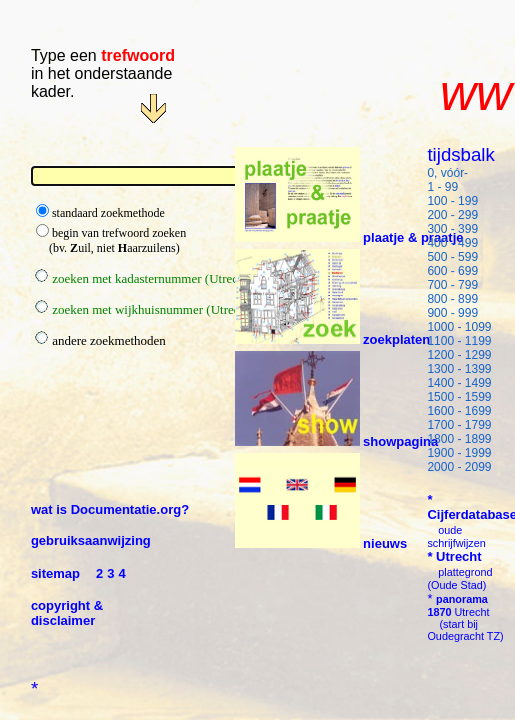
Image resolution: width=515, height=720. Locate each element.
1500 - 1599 (459, 397)
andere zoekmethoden (98, 340)
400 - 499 (452, 243)
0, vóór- (447, 173)
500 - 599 (452, 257)
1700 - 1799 (459, 425)
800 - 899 (452, 299)
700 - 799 (452, 285)
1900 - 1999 (459, 453)
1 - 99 (442, 187)
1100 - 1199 (459, 341)
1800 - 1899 (459, 439)
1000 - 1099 (459, 327)
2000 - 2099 (459, 467)
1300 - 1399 (459, 369)
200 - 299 (452, 215)
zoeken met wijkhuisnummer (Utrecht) (142, 309)
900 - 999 (452, 313)
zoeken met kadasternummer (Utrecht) (142, 278)
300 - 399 (452, 229)
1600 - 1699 (459, 411)
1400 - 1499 (459, 383)
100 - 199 (452, 201)
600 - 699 (452, 271)
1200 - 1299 (459, 355)
